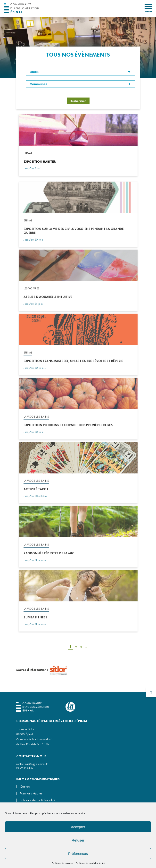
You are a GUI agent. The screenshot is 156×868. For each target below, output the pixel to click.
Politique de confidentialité (90, 863)
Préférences (78, 854)
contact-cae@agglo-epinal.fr (32, 764)
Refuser (78, 840)
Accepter (78, 827)
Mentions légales (31, 793)
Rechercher (78, 101)
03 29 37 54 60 (25, 768)
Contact (25, 787)
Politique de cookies (62, 863)
